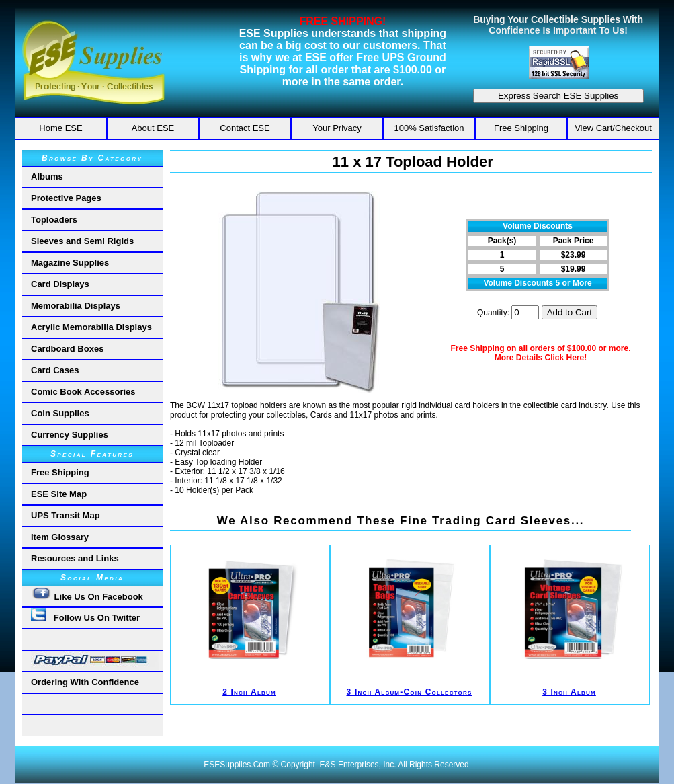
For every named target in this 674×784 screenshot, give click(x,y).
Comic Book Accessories (83, 392)
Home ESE (60, 128)
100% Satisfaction (429, 128)
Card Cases (55, 370)
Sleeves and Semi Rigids (82, 241)
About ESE (153, 128)
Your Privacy (337, 128)
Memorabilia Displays (76, 306)
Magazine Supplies (70, 263)
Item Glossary (60, 537)
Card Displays (60, 284)
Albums (47, 177)
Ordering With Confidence (85, 682)
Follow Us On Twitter (85, 615)
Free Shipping (521, 128)
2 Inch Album (249, 692)
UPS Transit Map (66, 515)
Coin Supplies (60, 413)
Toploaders (54, 220)
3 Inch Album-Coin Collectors (409, 692)
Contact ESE (245, 128)
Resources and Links (75, 558)
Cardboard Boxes (67, 349)
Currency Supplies (70, 435)
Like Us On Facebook (87, 594)
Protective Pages (66, 198)
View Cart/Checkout (613, 128)
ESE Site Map (59, 494)
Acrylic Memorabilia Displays (91, 327)
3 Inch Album (569, 692)
